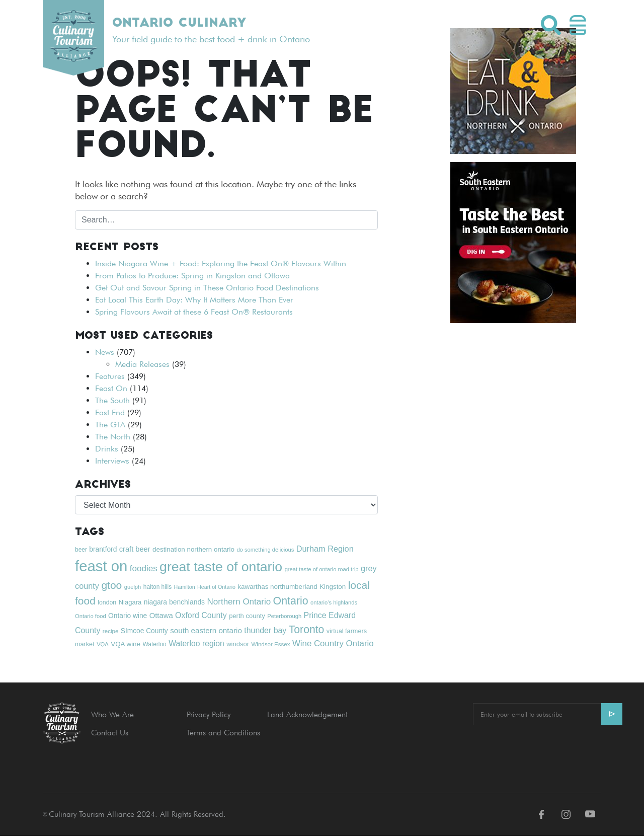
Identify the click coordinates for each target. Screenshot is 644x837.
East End (110, 412)
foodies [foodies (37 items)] (144, 568)
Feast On (111, 388)
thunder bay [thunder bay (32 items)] (265, 630)
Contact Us (110, 733)
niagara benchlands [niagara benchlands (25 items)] (174, 602)
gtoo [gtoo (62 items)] (111, 585)
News (105, 352)
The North (113, 437)
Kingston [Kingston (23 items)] (333, 587)
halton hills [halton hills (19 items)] (157, 587)
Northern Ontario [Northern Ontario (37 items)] (239, 602)
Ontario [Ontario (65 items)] (291, 601)
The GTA (110, 425)
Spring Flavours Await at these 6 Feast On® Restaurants (194, 312)
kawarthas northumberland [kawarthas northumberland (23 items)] (277, 587)
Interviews (112, 461)
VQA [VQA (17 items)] (103, 644)
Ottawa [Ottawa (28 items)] (161, 616)
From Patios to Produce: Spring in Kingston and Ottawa (192, 276)
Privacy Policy (209, 714)
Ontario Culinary (179, 24)
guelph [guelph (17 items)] (133, 587)
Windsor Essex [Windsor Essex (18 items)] (270, 644)
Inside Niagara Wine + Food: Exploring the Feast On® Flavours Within (221, 263)
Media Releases (142, 364)
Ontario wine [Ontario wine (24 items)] (128, 616)
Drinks (107, 449)
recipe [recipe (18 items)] (111, 631)
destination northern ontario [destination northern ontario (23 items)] (193, 549)
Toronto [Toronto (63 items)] (307, 629)
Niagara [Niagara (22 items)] (130, 602)
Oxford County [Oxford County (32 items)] (201, 615)
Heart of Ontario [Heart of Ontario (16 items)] (216, 587)
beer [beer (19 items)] (81, 550)
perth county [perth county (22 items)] (247, 616)
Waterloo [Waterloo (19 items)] (154, 644)
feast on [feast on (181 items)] (101, 566)
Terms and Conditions (223, 733)
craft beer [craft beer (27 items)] (135, 549)
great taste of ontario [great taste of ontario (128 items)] (221, 567)
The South (112, 400)
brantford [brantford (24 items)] (103, 549)
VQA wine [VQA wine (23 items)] (126, 644)
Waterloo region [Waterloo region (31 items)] (196, 643)
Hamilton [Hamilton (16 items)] (185, 587)
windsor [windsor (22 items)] (238, 644)
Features (110, 376)
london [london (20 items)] (107, 602)
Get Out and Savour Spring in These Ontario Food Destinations (207, 288)
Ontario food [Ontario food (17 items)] (91, 616)
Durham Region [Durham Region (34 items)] (325, 549)
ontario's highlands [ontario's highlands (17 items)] (334, 602)
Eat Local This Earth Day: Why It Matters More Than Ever (194, 300)
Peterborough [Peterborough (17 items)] (284, 616)
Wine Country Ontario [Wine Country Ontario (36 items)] (333, 643)
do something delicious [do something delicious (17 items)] (265, 550)
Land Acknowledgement (307, 714)
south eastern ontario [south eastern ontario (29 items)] (206, 630)
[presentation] (549, 753)
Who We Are (112, 714)
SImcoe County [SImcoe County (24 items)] (144, 631)
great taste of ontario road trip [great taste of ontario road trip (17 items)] (322, 569)
